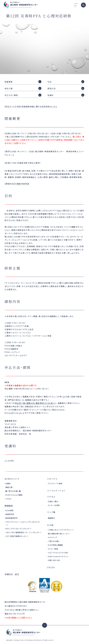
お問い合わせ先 (54, 560)
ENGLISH (51, 567)
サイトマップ (52, 537)
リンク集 (51, 512)
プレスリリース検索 (55, 483)
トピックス (52, 479)
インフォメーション (56, 491)
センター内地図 (54, 505)
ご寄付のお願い (54, 541)
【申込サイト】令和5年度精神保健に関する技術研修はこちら (31, 106)
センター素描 (53, 549)
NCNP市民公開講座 (55, 545)
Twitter (8, 499)
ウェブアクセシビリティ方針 (58, 553)
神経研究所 (10, 514)
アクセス (51, 497)
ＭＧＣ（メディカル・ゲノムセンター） (18, 529)
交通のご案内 (53, 501)
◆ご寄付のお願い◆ (13, 491)
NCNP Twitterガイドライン (58, 556)
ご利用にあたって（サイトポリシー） (61, 530)
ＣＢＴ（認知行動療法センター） (17, 536)
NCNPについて (12, 479)
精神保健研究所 (11, 518)
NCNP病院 (9, 510)
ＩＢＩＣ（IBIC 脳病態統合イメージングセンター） (23, 532)
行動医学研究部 (22, 184)
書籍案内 (51, 518)
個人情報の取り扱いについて (59, 534)
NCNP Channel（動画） (14, 495)
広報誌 (8, 483)
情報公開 (9, 487)
